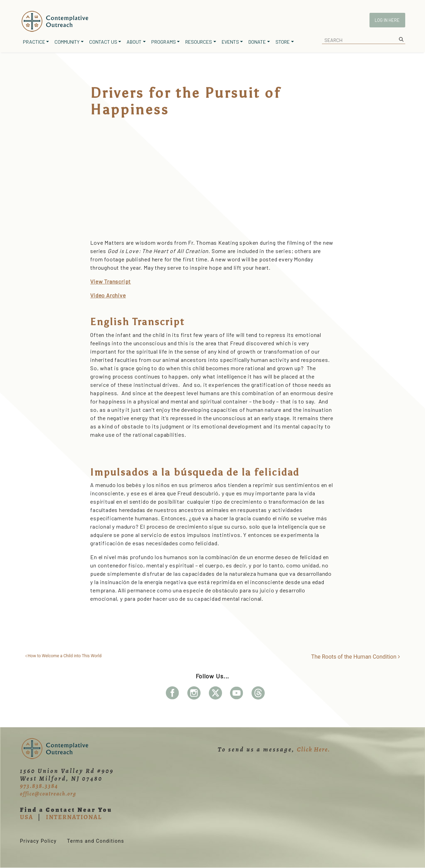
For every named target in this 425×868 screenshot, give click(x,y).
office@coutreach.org (48, 794)
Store (283, 42)
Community (67, 42)
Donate (257, 42)
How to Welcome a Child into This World (63, 656)
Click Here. (314, 749)
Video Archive (108, 295)
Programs (164, 42)
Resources (199, 42)
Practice (34, 42)
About (134, 42)
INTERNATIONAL (74, 817)
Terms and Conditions (96, 841)
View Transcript (110, 281)
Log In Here (387, 20)
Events (230, 42)
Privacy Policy (39, 841)
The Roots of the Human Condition (356, 657)
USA (27, 817)
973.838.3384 (39, 786)
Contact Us (103, 42)
